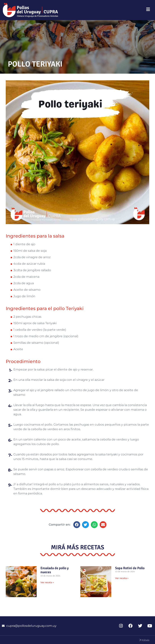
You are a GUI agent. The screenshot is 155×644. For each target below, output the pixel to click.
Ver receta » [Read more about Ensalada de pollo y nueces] (47, 582)
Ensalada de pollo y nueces (55, 570)
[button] (77, 525)
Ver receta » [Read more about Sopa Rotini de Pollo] (122, 578)
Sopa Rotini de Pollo (130, 568)
